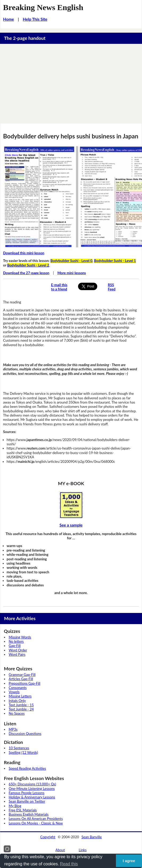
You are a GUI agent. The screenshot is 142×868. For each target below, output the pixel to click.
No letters (16, 641)
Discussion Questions (25, 734)
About (60, 850)
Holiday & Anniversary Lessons (32, 797)
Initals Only (17, 701)
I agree (129, 861)
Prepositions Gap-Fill (25, 683)
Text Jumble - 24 (21, 709)
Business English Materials (29, 814)
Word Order (18, 650)
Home (9, 19)
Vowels (14, 692)
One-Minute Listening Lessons (32, 789)
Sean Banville (92, 837)
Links (83, 850)
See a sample (71, 525)
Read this (69, 864)
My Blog (15, 806)
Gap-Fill (15, 646)
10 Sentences (19, 748)
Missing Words (20, 637)
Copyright (48, 837)
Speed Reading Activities (27, 768)
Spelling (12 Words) (23, 752)
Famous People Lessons (27, 793)
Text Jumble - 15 (21, 705)
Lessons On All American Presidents (36, 819)
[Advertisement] (71, 84)
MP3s (13, 729)
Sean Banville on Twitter (27, 801)
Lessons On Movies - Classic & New (36, 823)
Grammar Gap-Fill (22, 675)
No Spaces (17, 713)
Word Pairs (17, 654)
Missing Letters (20, 696)
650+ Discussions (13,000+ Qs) (33, 784)
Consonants (18, 688)
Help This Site (35, 19)
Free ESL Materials (23, 810)
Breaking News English (43, 7)
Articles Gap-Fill (21, 679)
